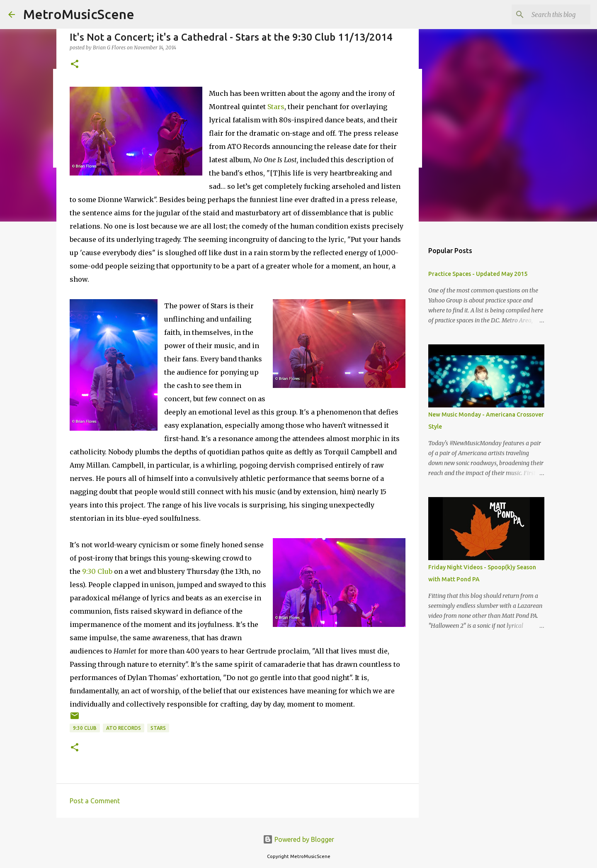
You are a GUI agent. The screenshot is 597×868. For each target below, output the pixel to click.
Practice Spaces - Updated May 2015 (478, 274)
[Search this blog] (547, 15)
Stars (276, 107)
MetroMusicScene (79, 14)
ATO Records (124, 728)
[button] (75, 65)
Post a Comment (95, 801)
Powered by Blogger (298, 839)
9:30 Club (97, 571)
